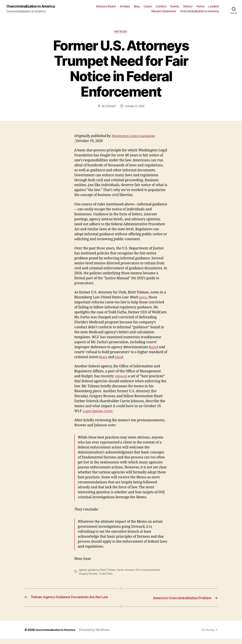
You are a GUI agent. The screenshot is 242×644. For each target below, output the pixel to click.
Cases (148, 7)
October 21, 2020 (135, 107)
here (154, 348)
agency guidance (89, 571)
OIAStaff (110, 107)
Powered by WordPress (98, 635)
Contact (161, 7)
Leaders (214, 7)
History (188, 7)
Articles (125, 7)
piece (143, 298)
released (121, 377)
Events (175, 7)
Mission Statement (164, 11)
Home (200, 7)
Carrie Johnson (126, 571)
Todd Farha (106, 574)
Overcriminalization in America (33, 6)
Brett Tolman (108, 571)
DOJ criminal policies (149, 571)
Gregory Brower (88, 574)
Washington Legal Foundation (135, 137)
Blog (137, 7)
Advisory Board (106, 7)
